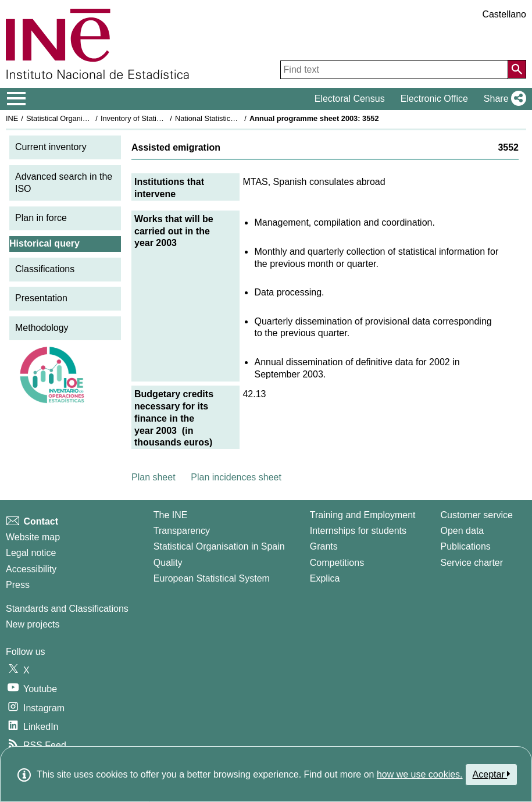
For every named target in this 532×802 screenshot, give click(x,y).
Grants (324, 546)
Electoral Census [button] (350, 99)
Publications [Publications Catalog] (466, 546)
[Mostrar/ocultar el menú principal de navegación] (17, 99)
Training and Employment (363, 515)
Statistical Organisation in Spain (79, 118)
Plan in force (41, 218)
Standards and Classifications (67, 609)
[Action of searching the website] (517, 69)
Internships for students (358, 531)
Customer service (477, 515)
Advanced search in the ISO (64, 183)
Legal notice (31, 553)
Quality (168, 563)
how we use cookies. (420, 774)
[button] (503, 99)
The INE (171, 515)
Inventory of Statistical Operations (156, 118)
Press (18, 585)
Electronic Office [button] (434, 99)
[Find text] (394, 70)
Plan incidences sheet (236, 477)
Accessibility (31, 569)
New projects (33, 624)
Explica (325, 578)
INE (12, 118)
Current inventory (51, 147)
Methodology (42, 328)
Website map (33, 537)
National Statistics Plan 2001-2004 (232, 118)
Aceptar (492, 774)
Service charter (472, 563)
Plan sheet (153, 477)
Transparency (182, 531)
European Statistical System (212, 578)
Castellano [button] (504, 14)
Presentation (41, 298)
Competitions (337, 563)
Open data (463, 531)
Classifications (45, 269)
